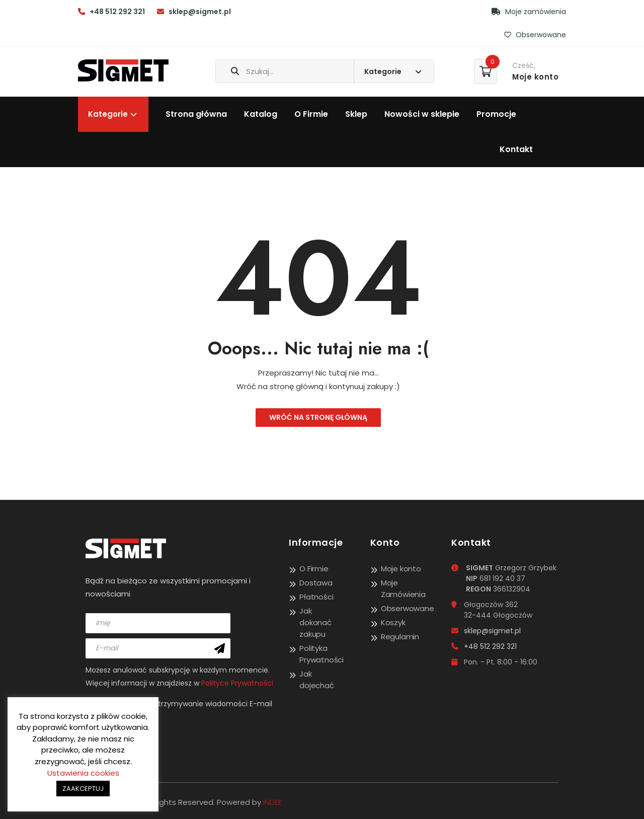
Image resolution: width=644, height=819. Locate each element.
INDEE (272, 802)
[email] (158, 648)
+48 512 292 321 (117, 12)
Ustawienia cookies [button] (83, 773)
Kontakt (516, 149)
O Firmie (311, 114)
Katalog (261, 114)
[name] (158, 623)
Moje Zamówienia (403, 588)
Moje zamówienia (529, 12)
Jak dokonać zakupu (315, 622)
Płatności (316, 597)
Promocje (496, 114)
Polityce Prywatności (237, 683)
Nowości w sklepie (422, 114)
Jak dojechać (316, 680)
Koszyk (393, 622)
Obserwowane (535, 35)
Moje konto (401, 569)
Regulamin (400, 637)
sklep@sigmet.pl (200, 12)
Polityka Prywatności (321, 654)
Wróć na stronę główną (318, 417)
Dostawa (316, 583)
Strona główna (196, 114)
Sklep (356, 114)
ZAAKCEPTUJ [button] (83, 789)
